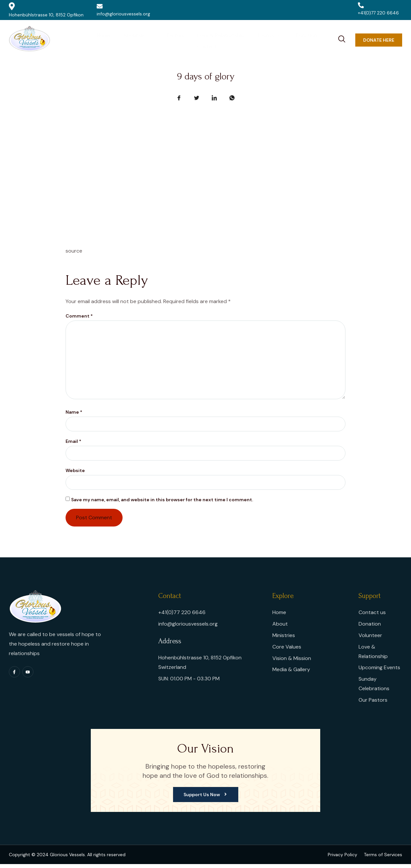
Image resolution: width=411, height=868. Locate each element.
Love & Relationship (204, 40)
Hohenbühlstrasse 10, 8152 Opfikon (46, 10)
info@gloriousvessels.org (123, 10)
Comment (79, 316)
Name (74, 415)
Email (73, 444)
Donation (286, 40)
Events (251, 40)
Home (90, 40)
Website (75, 474)
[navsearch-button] (342, 38)
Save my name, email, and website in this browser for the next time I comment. (162, 503)
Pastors (159, 40)
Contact (319, 40)
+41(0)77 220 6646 (378, 9)
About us (123, 40)
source (74, 251)
